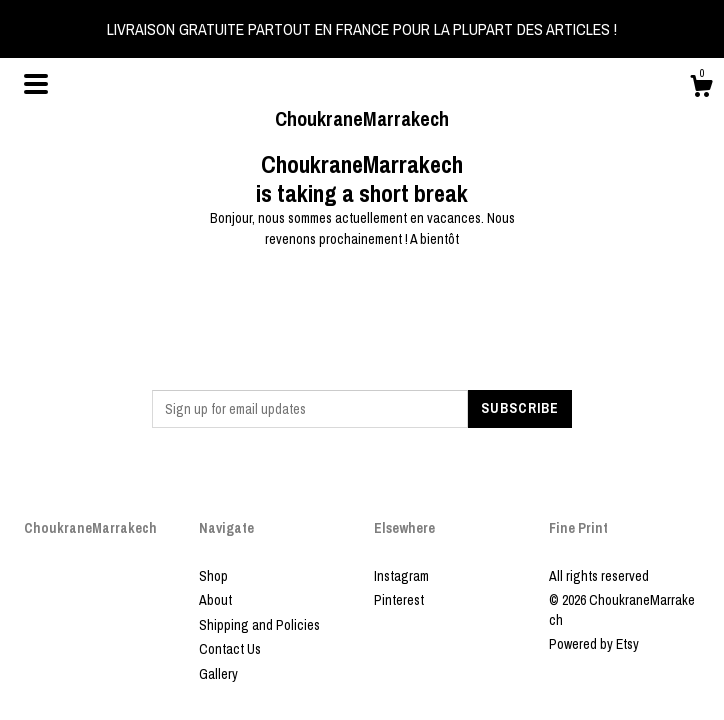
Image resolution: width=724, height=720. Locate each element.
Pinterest (399, 600)
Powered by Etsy (594, 644)
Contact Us (230, 649)
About (215, 600)
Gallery (218, 674)
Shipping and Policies (259, 625)
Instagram (401, 576)
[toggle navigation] (36, 84)
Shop (213, 576)
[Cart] (701, 89)
